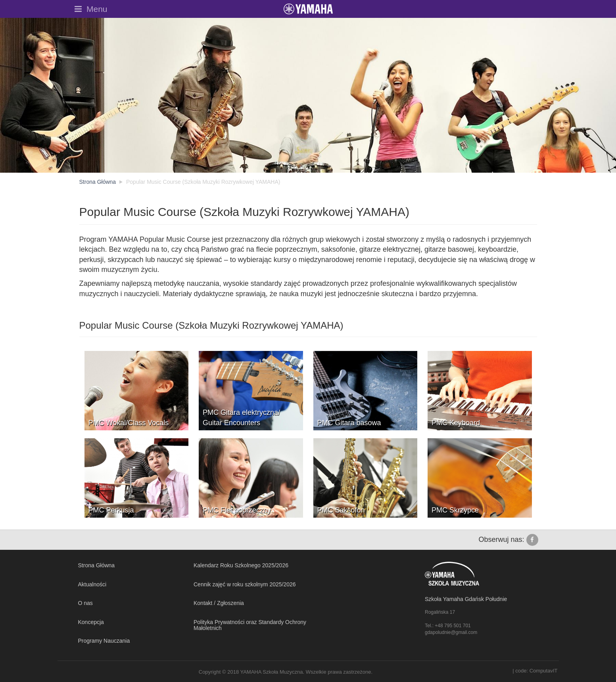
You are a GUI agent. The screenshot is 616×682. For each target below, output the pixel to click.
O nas (85, 603)
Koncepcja (91, 622)
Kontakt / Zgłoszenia (219, 603)
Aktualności (92, 584)
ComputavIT (544, 671)
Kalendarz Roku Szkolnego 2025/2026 (241, 565)
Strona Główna (97, 565)
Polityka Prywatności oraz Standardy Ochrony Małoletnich (250, 625)
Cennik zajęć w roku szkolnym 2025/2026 (245, 584)
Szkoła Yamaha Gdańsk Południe (466, 599)
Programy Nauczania (104, 641)
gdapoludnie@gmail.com (451, 632)
